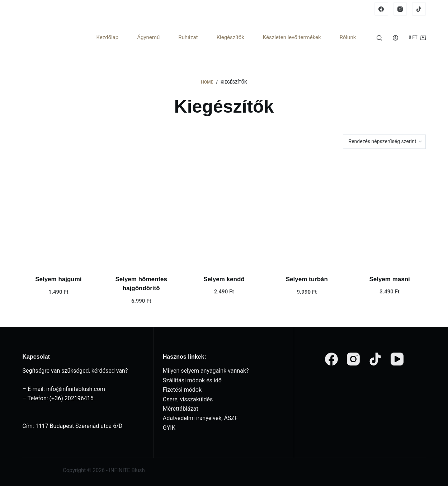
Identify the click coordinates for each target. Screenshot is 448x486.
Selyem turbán (307, 279)
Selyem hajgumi (58, 279)
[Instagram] (400, 9)
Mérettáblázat (181, 409)
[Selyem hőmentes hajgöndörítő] (141, 212)
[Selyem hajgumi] (58, 212)
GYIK (169, 428)
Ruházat (188, 37)
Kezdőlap (107, 37)
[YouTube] (397, 359)
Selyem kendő (224, 279)
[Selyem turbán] (307, 212)
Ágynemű (148, 37)
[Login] (395, 38)
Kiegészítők (230, 37)
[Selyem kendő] (224, 212)
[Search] (379, 38)
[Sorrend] (384, 142)
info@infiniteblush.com (76, 389)
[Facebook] (381, 9)
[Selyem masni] (390, 212)
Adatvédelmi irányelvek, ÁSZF (200, 418)
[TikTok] (419, 9)
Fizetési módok (182, 390)
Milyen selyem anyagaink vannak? (206, 371)
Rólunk (348, 37)
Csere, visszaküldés (188, 399)
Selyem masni (389, 279)
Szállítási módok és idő (192, 380)
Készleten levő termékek (292, 37)
